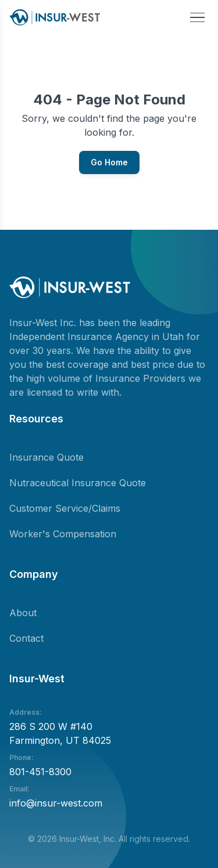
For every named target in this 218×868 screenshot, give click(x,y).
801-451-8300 (40, 772)
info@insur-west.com (56, 803)
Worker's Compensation (63, 534)
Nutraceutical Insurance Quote (78, 483)
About (23, 613)
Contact (26, 638)
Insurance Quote (47, 457)
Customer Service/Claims (65, 508)
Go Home (109, 162)
